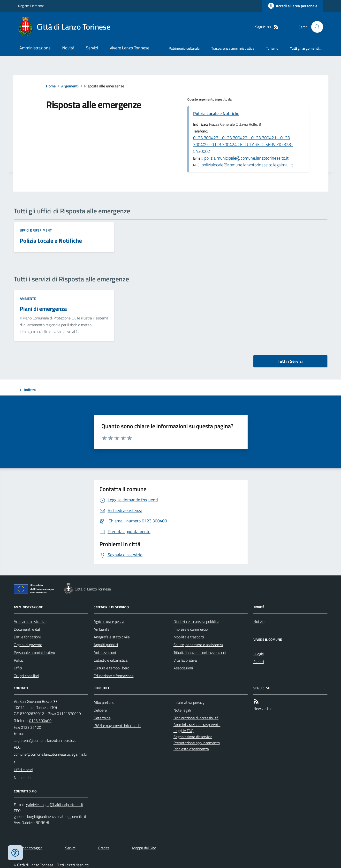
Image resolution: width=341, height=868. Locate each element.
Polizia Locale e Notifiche (216, 113)
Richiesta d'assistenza (191, 749)
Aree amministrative (30, 621)
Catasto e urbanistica (111, 660)
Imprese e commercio (191, 629)
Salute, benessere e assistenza (198, 645)
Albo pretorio (104, 702)
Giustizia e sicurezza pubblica (196, 621)
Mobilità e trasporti (189, 637)
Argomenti (70, 86)
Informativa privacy (189, 702)
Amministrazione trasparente (197, 725)
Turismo (272, 48)
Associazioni (183, 668)
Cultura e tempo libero (111, 668)
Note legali (182, 710)
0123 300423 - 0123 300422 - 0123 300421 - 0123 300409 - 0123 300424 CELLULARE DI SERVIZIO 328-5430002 (243, 144)
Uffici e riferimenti (36, 230)
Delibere (100, 710)
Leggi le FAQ (184, 731)
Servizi (92, 48)
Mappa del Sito (144, 848)
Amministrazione (35, 48)
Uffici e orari (23, 770)
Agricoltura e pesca (109, 621)
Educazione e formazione (114, 676)
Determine (102, 718)
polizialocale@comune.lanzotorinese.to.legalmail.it (247, 165)
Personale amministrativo (34, 652)
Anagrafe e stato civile (112, 637)
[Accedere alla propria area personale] (293, 6)
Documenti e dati (27, 629)
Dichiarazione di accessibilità (196, 718)
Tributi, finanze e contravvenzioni (200, 652)
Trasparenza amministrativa (233, 48)
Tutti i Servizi (290, 361)
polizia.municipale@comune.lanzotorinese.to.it (246, 158)
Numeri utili (23, 777)
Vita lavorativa (185, 660)
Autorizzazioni (105, 652)
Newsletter (262, 708)
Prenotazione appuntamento (197, 743)
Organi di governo (28, 645)
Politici (19, 660)
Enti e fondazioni (27, 637)
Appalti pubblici (106, 645)
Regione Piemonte (31, 6)
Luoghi (259, 654)
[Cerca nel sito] (315, 27)
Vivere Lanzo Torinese (129, 48)
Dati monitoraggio (28, 848)
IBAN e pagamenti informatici (117, 726)
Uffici (18, 668)
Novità (68, 48)
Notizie (259, 621)
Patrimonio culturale (184, 48)
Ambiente (28, 298)
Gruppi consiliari (26, 676)
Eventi (259, 662)
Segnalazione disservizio (193, 737)
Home (51, 86)
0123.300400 (40, 721)
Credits (104, 848)
